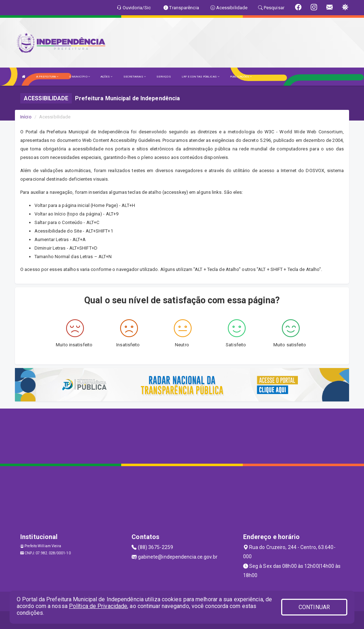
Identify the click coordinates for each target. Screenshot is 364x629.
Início (26, 117)
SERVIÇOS (164, 77)
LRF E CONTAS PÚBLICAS (200, 77)
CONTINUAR (314, 607)
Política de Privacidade (98, 606)
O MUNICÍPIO (80, 77)
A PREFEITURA (47, 77)
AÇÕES (107, 77)
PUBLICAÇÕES (241, 77)
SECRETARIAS (135, 77)
